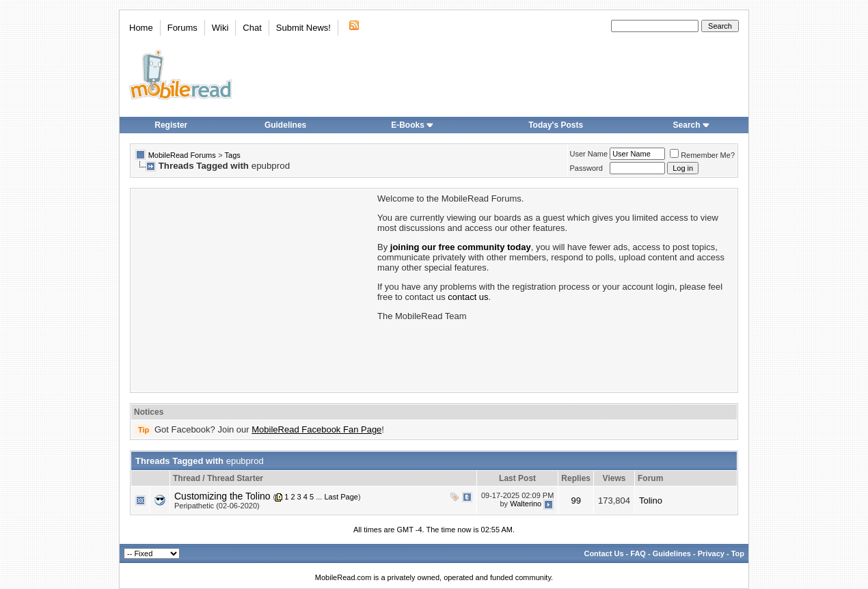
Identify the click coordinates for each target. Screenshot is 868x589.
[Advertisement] (253, 289)
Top (738, 553)
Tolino (651, 501)
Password (586, 168)
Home (141, 28)
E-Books (412, 125)
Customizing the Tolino (222, 496)
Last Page (341, 497)
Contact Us (603, 553)
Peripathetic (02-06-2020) (217, 506)
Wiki (220, 28)
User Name (589, 154)
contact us (468, 297)
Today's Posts (556, 125)
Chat (252, 28)
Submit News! (303, 28)
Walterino (526, 504)
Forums (182, 28)
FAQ (638, 553)
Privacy (711, 553)
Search (692, 125)
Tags (233, 155)
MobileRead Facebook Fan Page (316, 429)
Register (171, 125)
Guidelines (285, 125)
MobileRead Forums (182, 155)
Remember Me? (702, 155)
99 (575, 501)
